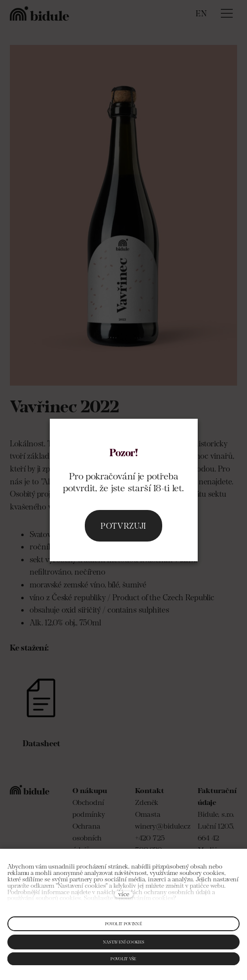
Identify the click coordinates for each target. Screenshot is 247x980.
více (124, 894)
